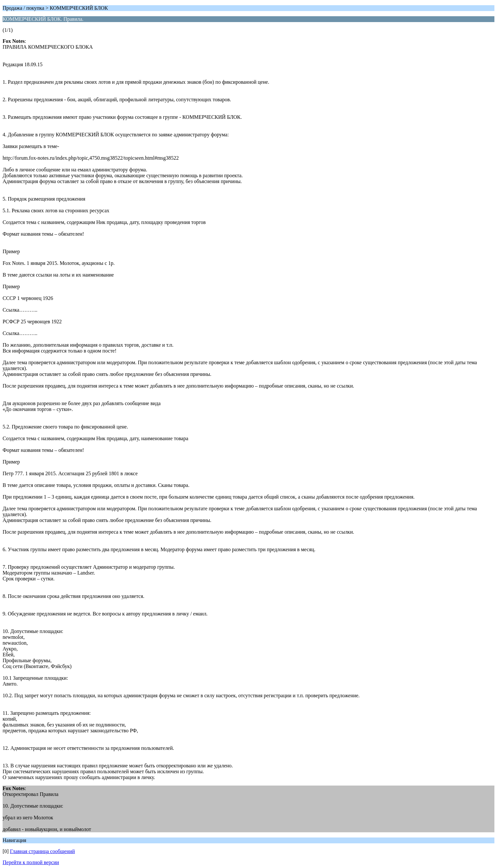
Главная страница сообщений (42, 851)
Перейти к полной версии (31, 862)
